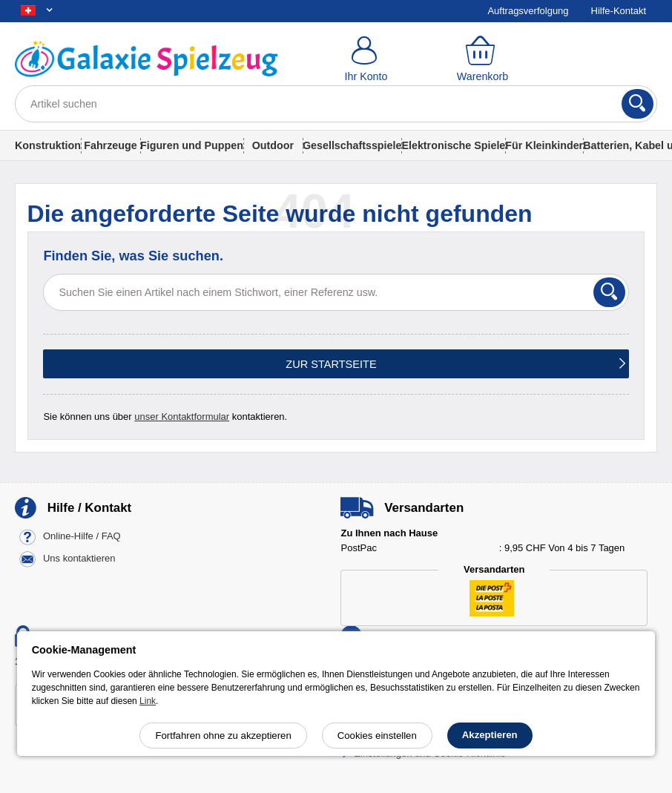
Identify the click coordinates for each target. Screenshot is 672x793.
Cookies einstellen (377, 736)
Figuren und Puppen (192, 145)
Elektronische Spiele (453, 145)
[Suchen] (638, 104)
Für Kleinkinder (544, 145)
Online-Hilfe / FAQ (82, 537)
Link (148, 701)
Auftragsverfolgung (528, 11)
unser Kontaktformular (182, 417)
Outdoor (273, 145)
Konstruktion (48, 145)
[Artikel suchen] (336, 104)
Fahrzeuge (111, 145)
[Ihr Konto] (366, 59)
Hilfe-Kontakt (619, 11)
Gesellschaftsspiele (352, 145)
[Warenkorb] (482, 59)
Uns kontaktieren (79, 559)
